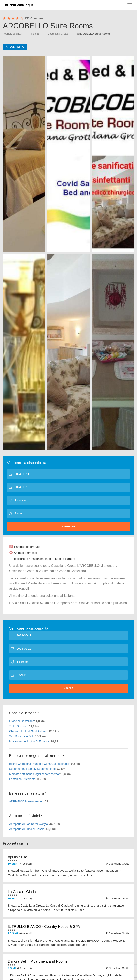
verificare (68, 527)
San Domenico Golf (21, 736)
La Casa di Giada (22, 892)
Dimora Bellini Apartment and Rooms (38, 961)
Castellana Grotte (58, 34)
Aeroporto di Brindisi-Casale (27, 829)
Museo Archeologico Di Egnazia (29, 741)
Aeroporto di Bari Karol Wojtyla (28, 824)
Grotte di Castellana (22, 721)
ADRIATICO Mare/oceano (25, 801)
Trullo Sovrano (18, 726)
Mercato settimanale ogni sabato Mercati (35, 774)
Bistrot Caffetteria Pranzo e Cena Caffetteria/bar (39, 764)
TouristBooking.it (18, 5)
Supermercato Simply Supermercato (32, 769)
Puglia (35, 34)
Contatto (15, 47)
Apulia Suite (17, 857)
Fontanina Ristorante (22, 779)
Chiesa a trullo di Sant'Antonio (28, 731)
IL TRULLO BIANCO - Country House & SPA (44, 927)
